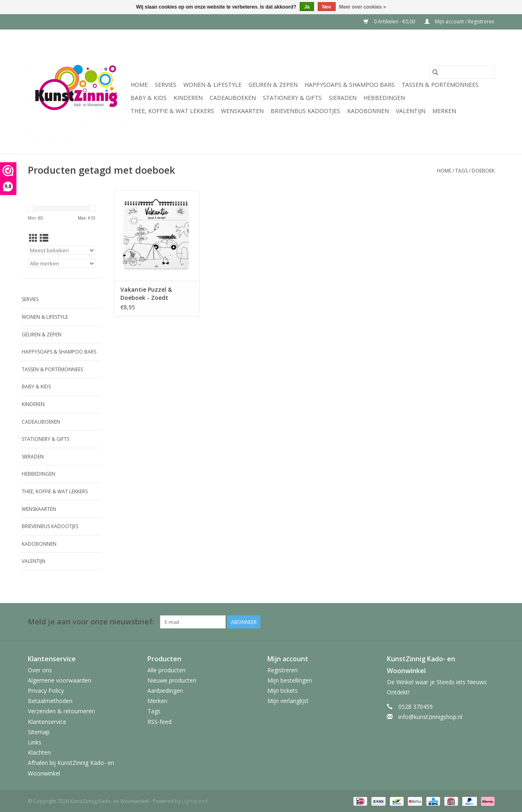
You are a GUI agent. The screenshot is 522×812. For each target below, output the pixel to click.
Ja (307, 7)
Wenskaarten (242, 111)
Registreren (282, 670)
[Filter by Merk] (62, 263)
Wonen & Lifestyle (212, 85)
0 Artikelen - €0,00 (390, 22)
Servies (166, 85)
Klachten (39, 752)
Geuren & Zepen (273, 85)
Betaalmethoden (50, 701)
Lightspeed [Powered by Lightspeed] (195, 801)
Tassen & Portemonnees (440, 85)
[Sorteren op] (62, 250)
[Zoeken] (462, 72)
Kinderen (188, 98)
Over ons (40, 670)
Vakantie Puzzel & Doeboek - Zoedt (146, 294)
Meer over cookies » (363, 7)
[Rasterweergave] (33, 238)
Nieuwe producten (172, 680)
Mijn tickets (282, 691)
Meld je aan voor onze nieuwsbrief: (91, 622)
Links (35, 742)
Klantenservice (47, 722)
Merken (444, 111)
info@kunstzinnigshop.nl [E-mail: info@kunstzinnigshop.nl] (430, 717)
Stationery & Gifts (292, 98)
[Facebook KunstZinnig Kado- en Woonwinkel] (488, 622)
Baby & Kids (149, 98)
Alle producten (166, 670)
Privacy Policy (46, 691)
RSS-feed (159, 722)
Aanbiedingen (165, 691)
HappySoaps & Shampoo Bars (350, 85)
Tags (461, 171)
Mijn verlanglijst (288, 701)
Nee (327, 7)
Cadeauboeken (233, 98)
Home (139, 85)
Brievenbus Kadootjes (305, 111)
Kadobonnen (368, 111)
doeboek (483, 171)
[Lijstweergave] (44, 238)
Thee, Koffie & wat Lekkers (172, 111)
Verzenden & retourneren (61, 711)
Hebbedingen (384, 98)
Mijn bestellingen (290, 680)
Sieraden (343, 98)
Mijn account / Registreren (460, 22)
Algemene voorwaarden (60, 680)
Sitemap (39, 732)
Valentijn (411, 111)
